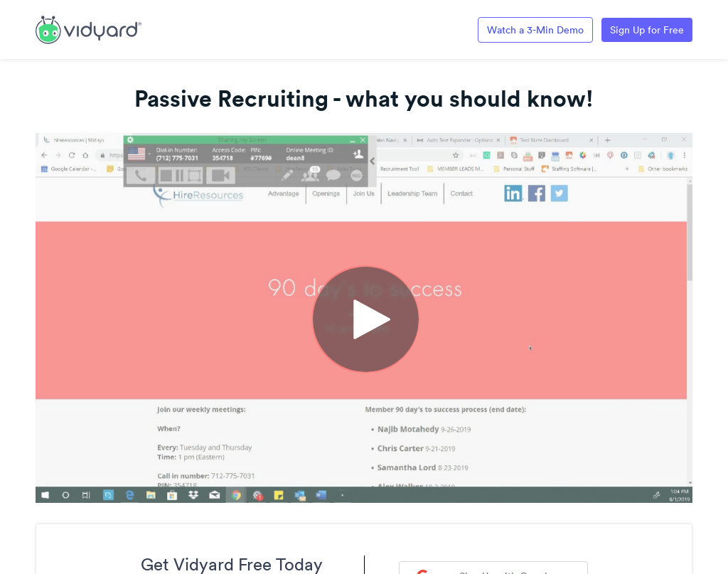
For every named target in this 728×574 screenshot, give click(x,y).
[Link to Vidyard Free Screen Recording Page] (89, 28)
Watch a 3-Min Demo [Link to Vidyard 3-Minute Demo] (535, 30)
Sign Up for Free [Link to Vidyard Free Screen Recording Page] (647, 30)
